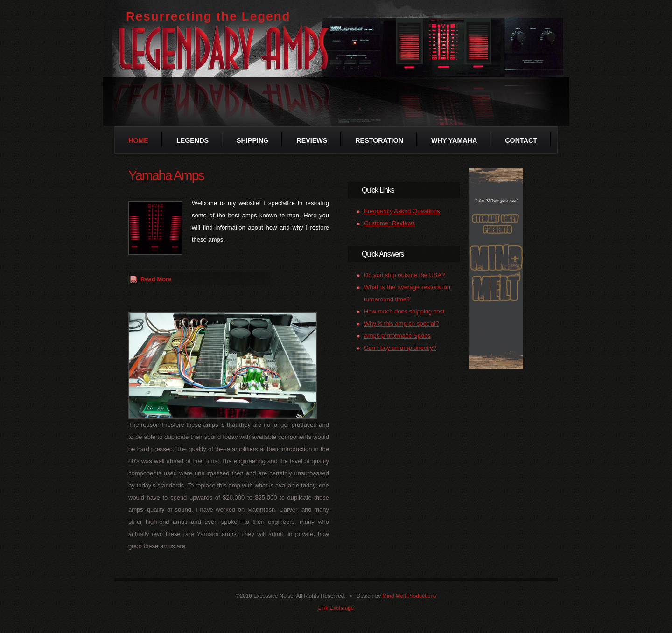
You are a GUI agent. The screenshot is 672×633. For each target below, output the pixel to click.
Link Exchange (336, 608)
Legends (192, 140)
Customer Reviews (389, 223)
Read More (156, 279)
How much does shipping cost (404, 311)
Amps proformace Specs (397, 336)
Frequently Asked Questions (402, 211)
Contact (521, 140)
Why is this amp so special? (401, 323)
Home (138, 140)
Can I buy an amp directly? (400, 348)
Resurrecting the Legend (208, 16)
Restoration (379, 140)
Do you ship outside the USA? (404, 275)
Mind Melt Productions (409, 595)
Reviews (312, 140)
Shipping (252, 140)
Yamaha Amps (166, 175)
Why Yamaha (454, 140)
